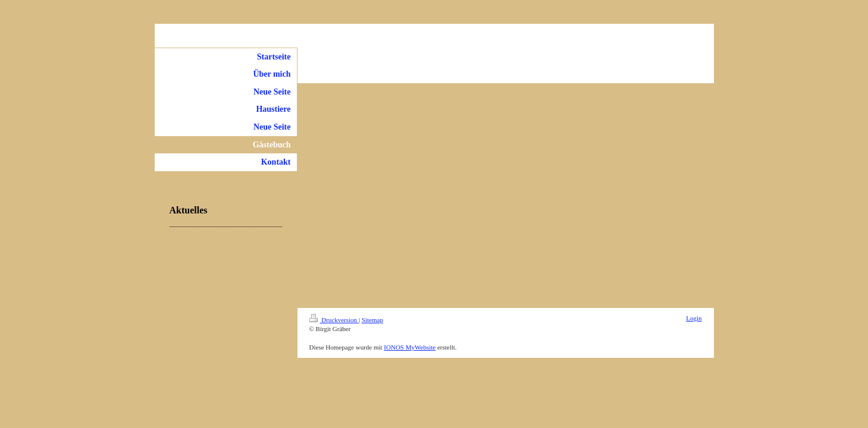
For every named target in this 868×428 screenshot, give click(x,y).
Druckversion (334, 320)
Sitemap (372, 320)
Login (694, 318)
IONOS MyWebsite (410, 347)
